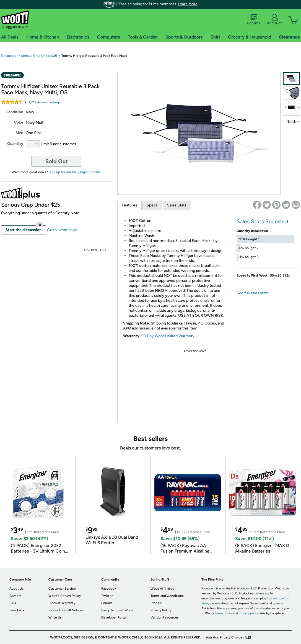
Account (274, 20)
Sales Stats (177, 205)
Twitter (107, 596)
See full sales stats (253, 293)
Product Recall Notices (66, 610)
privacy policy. (249, 613)
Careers (15, 596)
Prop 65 (156, 603)
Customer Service (62, 589)
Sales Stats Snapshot (263, 221)
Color (19, 122)
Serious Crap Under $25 (39, 56)
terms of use (224, 613)
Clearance (9, 56)
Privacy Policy (161, 610)
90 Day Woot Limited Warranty (168, 336)
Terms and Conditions (167, 596)
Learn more (188, 4)
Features (129, 205)
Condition (14, 112)
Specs (152, 205)
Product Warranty (62, 603)
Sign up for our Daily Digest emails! (75, 172)
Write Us (55, 617)
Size (19, 133)
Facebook (109, 589)
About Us (16, 589)
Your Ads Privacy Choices (225, 637)
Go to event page (62, 230)
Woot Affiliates (162, 589)
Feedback (17, 610)
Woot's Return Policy (65, 596)
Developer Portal (114, 617)
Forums (254, 20)
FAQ (13, 603)
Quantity (15, 144)
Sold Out (57, 161)
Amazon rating (45, 102)
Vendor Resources (165, 617)
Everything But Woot (117, 610)
